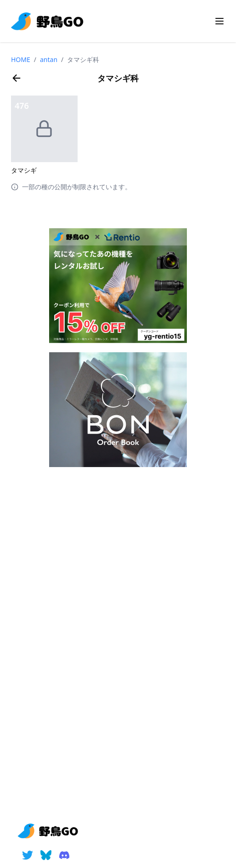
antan (49, 59)
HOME (21, 59)
